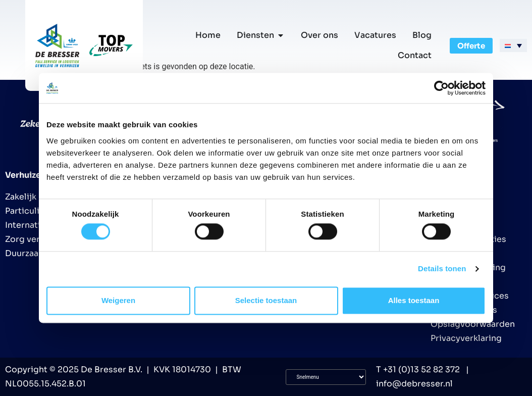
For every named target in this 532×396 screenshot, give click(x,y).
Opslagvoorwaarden (473, 324)
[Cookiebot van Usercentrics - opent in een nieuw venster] (441, 88)
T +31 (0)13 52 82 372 (418, 369)
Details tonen (442, 269)
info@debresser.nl (414, 384)
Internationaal (34, 225)
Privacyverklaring (466, 338)
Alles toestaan (414, 300)
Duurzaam (25, 253)
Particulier (26, 211)
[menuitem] (513, 45)
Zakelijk (21, 197)
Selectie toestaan (266, 300)
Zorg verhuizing (37, 239)
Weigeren (118, 300)
